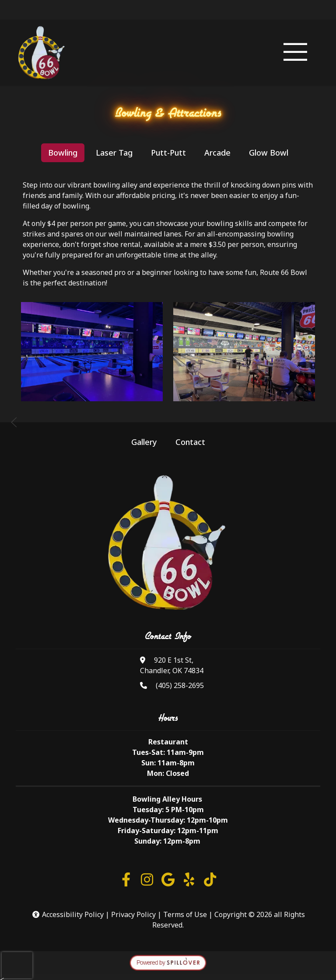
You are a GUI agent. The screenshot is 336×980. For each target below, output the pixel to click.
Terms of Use (185, 914)
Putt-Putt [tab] (168, 153)
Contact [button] (190, 442)
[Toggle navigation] (295, 53)
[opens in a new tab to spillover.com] (168, 962)
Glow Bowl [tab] (269, 153)
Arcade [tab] (217, 153)
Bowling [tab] (63, 153)
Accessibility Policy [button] (68, 914)
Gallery (144, 442)
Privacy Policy (133, 914)
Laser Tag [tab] (114, 153)
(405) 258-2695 (180, 685)
